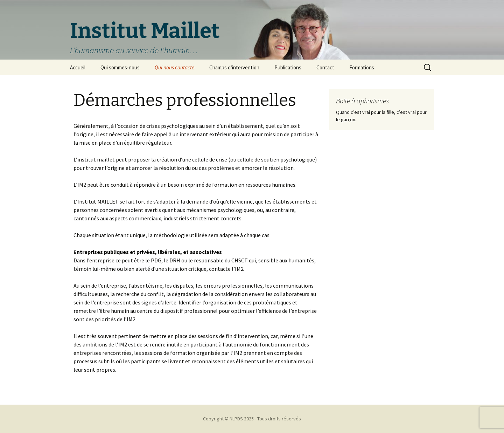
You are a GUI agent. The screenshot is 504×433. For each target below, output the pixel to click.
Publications (288, 67)
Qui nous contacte (174, 67)
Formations (362, 67)
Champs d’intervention (234, 67)
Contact (325, 67)
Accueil (78, 67)
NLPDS (236, 419)
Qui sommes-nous (120, 67)
